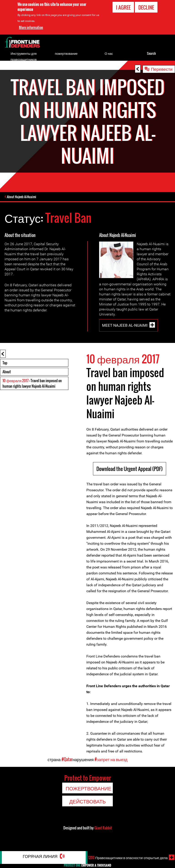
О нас (109, 53)
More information (31, 27)
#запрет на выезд (111, 767)
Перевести (162, 69)
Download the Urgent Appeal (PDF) (130, 476)
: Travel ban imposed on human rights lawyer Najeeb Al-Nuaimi (32, 391)
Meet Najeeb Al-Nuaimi (125, 333)
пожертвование (66, 53)
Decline (146, 7)
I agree (123, 7)
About (7, 379)
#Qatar (67, 767)
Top (5, 370)
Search (151, 53)
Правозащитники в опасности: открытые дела (131, 859)
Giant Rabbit (103, 835)
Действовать (87, 809)
